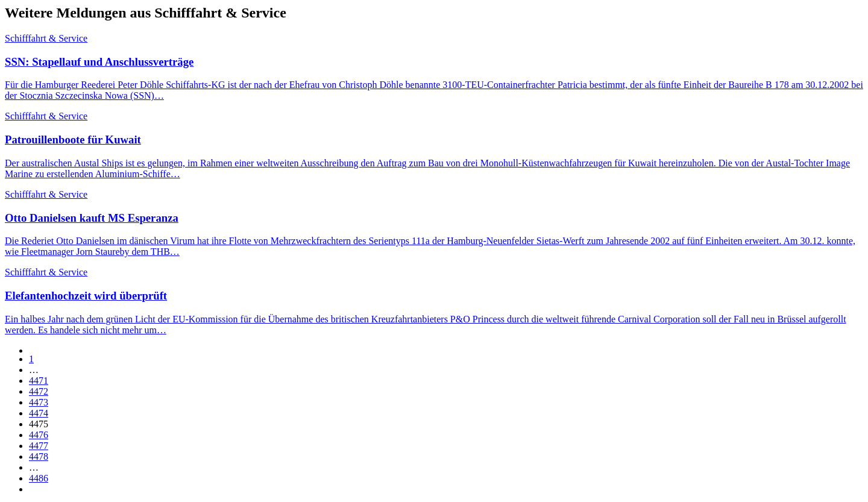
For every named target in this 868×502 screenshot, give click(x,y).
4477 (39, 446)
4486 (39, 478)
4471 (39, 381)
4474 (39, 413)
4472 (39, 391)
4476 (39, 435)
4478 (39, 457)
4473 (39, 402)
